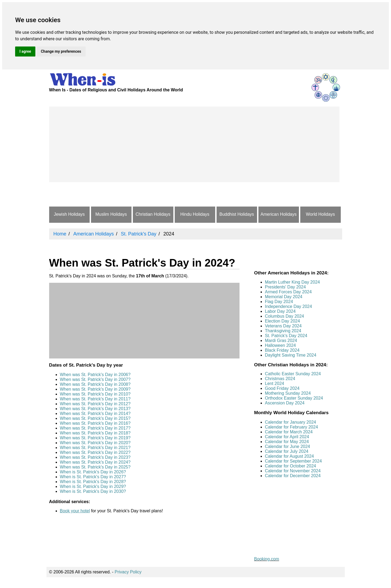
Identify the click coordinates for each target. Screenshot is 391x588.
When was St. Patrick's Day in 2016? (95, 423)
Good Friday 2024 (282, 388)
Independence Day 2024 (288, 306)
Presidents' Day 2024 (285, 287)
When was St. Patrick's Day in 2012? (95, 404)
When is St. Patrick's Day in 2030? (93, 491)
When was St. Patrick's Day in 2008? (95, 384)
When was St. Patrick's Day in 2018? (95, 433)
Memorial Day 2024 (284, 297)
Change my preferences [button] (61, 51)
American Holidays (279, 214)
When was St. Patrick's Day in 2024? (95, 462)
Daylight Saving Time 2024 (291, 355)
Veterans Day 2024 (283, 326)
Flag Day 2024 (279, 302)
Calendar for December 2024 (293, 476)
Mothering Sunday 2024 (288, 393)
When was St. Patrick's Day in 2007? (95, 379)
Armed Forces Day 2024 (288, 292)
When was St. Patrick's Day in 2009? (95, 389)
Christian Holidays (153, 214)
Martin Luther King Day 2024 (292, 282)
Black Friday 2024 (282, 350)
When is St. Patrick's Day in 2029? (93, 486)
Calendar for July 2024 (287, 451)
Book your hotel (75, 511)
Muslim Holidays (111, 214)
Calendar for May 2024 (287, 442)
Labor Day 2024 (280, 311)
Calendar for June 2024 (287, 446)
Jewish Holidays (69, 214)
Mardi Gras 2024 (281, 340)
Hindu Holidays (195, 214)
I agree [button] (25, 51)
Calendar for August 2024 (289, 456)
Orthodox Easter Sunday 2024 (294, 398)
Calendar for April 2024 (287, 437)
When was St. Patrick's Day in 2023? (95, 457)
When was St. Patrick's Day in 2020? (95, 443)
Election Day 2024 (282, 321)
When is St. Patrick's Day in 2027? (93, 477)
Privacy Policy (128, 572)
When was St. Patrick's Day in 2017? (95, 428)
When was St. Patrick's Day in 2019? (95, 438)
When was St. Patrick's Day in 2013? (95, 409)
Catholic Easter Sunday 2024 (293, 374)
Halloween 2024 (280, 345)
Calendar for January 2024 (290, 422)
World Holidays (320, 214)
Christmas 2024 (280, 379)
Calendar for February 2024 (291, 427)
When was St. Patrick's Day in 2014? (95, 413)
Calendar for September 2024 (293, 461)
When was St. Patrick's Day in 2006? (95, 375)
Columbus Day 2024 (284, 316)
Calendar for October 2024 (290, 466)
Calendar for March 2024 (289, 432)
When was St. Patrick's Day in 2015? (95, 418)
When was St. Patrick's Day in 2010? (95, 394)
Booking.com (267, 559)
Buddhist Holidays (237, 214)
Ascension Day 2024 (285, 403)
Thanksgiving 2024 (283, 331)
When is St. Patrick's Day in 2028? (93, 482)
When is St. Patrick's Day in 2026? (93, 472)
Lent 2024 (274, 383)
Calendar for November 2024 (293, 471)
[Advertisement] (194, 144)
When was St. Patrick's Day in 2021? (95, 448)
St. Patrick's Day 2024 (286, 336)
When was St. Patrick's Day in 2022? (95, 452)
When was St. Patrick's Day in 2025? (95, 467)
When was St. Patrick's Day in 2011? (95, 399)
